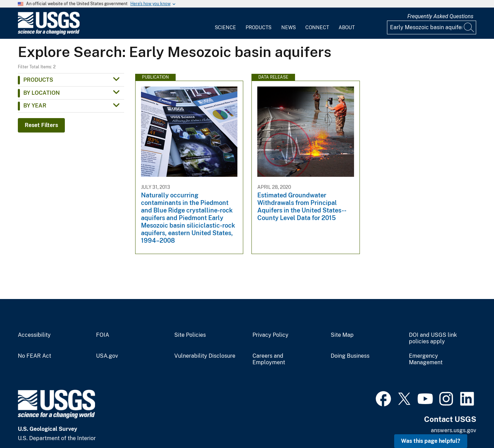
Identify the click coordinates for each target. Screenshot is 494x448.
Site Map (342, 335)
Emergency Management (426, 359)
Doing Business (350, 356)
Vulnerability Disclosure (205, 356)
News (289, 27)
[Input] (432, 27)
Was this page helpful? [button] (431, 441)
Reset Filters (41, 125)
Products (258, 27)
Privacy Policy (270, 335)
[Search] (469, 27)
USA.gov (107, 356)
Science (225, 27)
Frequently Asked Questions (440, 16)
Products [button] (38, 80)
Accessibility (34, 335)
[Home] (49, 33)
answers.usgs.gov (454, 430)
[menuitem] (225, 23)
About (347, 27)
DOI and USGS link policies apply (433, 338)
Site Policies (190, 335)
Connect (317, 27)
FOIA (103, 335)
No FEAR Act (34, 356)
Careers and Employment (269, 359)
